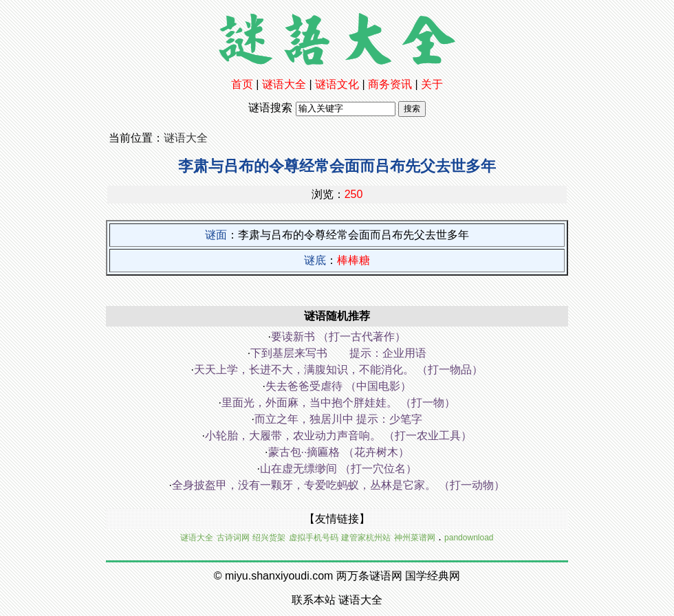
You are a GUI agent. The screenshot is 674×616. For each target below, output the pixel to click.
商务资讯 (390, 84)
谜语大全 (284, 84)
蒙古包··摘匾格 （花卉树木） (339, 452)
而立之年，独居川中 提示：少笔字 (338, 419)
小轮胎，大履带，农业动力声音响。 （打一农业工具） (338, 436)
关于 (432, 84)
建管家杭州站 (366, 538)
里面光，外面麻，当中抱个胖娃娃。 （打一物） (338, 403)
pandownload (469, 538)
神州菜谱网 (415, 538)
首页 (242, 84)
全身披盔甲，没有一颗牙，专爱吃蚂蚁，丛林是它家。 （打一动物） (338, 485)
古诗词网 (233, 538)
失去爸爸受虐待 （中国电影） (338, 386)
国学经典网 (433, 576)
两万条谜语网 (369, 576)
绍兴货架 (269, 538)
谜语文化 (337, 84)
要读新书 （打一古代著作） (338, 337)
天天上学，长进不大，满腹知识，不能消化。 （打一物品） (338, 370)
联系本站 (314, 600)
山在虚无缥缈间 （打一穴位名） (338, 469)
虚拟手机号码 (314, 538)
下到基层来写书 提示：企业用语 (338, 353)
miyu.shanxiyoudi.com (279, 576)
